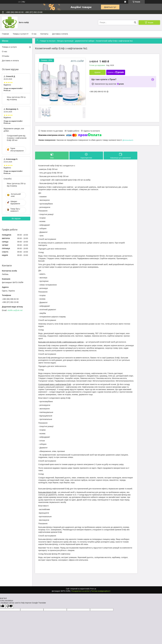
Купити (97, 72)
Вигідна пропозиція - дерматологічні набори (76, 41)
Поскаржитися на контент (81, 591)
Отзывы (6, 56)
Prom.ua (93, 589)
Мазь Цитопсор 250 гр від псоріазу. (16, 98)
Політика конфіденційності (101, 591)
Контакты (44, 34)
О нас (34, 34)
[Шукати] (135, 22)
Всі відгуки (16, 219)
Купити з (116, 72)
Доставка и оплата (60, 34)
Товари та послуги (48, 41)
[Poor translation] (9, 606)
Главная (5, 34)
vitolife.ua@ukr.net (15, 310)
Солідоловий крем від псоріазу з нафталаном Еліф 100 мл (17, 138)
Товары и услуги (20, 34)
